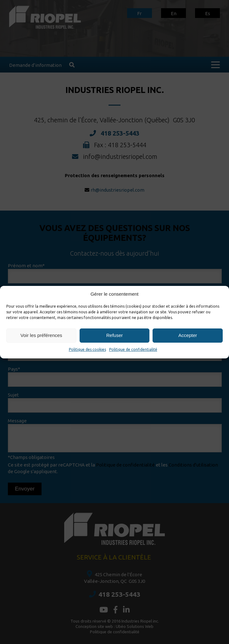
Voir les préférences (41, 335)
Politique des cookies (87, 349)
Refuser (115, 335)
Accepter (188, 335)
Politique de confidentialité (133, 349)
